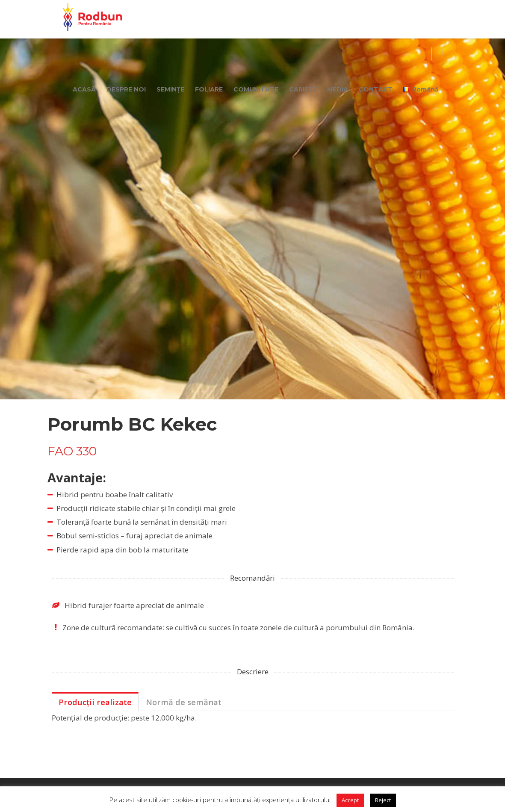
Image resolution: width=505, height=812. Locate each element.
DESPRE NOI (126, 89)
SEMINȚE (170, 89)
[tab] (95, 702)
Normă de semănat (184, 702)
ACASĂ (84, 89)
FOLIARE (209, 89)
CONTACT (376, 89)
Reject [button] (383, 800)
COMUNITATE (256, 89)
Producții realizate (95, 702)
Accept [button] (350, 800)
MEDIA (338, 89)
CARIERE (303, 89)
